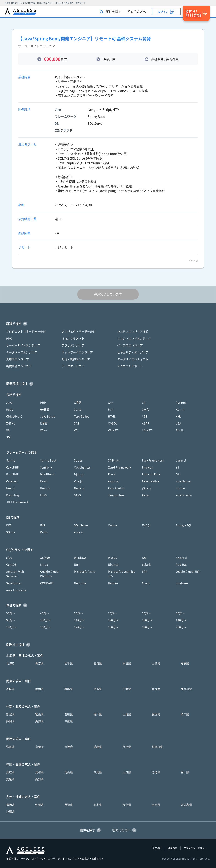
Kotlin (180, 409)
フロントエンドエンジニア (134, 338)
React (44, 481)
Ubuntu (113, 565)
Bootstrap (13, 495)
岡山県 (69, 772)
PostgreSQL (184, 525)
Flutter (181, 488)
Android (181, 558)
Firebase (182, 583)
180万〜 (113, 627)
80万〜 (180, 613)
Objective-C (14, 416)
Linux (44, 565)
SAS (77, 423)
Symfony (46, 467)
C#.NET (147, 430)
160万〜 (46, 627)
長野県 (156, 714)
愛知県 (40, 721)
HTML (112, 416)
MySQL (147, 525)
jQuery (146, 488)
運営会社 (157, 848)
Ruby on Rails (151, 474)
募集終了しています (108, 294)
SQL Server (81, 525)
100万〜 (46, 620)
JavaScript (47, 416)
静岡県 (10, 721)
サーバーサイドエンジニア (23, 345)
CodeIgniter (82, 467)
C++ (111, 403)
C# (144, 403)
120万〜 (113, 620)
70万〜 (146, 613)
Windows (80, 558)
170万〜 (79, 627)
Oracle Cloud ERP (188, 572)
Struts (78, 460)
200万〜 (181, 627)
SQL (9, 437)
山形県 (156, 663)
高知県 (40, 779)
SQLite (11, 532)
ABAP (146, 423)
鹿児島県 (186, 805)
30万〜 (11, 613)
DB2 (9, 525)
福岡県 (10, 805)
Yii (178, 467)
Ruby (10, 409)
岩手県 (69, 663)
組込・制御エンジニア (76, 359)
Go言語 (45, 409)
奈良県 (127, 747)
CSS (145, 416)
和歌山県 (157, 747)
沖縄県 (10, 812)
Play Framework (153, 460)
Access (79, 532)
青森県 (40, 663)
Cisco (146, 583)
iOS (144, 558)
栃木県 (40, 689)
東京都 (156, 689)
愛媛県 (10, 779)
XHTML (11, 423)
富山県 (40, 714)
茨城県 (10, 689)
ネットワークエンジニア (77, 352)
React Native (151, 481)
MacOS (113, 558)
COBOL (113, 423)
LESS (43, 495)
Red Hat (181, 565)
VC (76, 430)
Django (79, 474)
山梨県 (127, 714)
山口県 (127, 772)
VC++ (44, 430)
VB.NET (113, 430)
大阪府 (69, 747)
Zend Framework (120, 467)
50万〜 (79, 613)
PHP (43, 403)
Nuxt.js (45, 488)
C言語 (78, 403)
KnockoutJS (116, 488)
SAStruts (114, 460)
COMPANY (47, 583)
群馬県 (69, 689)
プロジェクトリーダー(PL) (79, 332)
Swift (146, 409)
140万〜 (181, 620)
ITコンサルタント (73, 338)
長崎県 (69, 805)
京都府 (40, 747)
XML (179, 416)
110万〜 (79, 620)
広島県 (98, 772)
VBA (179, 423)
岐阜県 (185, 714)
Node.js (79, 488)
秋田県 (127, 663)
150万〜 (12, 627)
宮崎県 (156, 805)
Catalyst (12, 481)
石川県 (69, 714)
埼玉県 (98, 689)
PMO (9, 338)
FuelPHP (12, 474)
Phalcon (148, 467)
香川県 (185, 772)
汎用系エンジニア (18, 359)
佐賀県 (40, 805)
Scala (78, 409)
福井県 (98, 714)
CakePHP (13, 467)
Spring (11, 460)
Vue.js (78, 481)
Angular (113, 481)
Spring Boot (48, 460)
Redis (44, 532)
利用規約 (173, 848)
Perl (111, 409)
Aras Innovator (16, 590)
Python (181, 403)
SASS (78, 495)
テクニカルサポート (130, 366)
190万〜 (147, 627)
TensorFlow (116, 495)
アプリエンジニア (73, 345)
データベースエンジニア (22, 352)
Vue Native (183, 481)
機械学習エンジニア (19, 366)
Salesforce (13, 583)
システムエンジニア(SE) (133, 332)
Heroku (113, 583)
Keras (146, 495)
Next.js (11, 488)
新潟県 (10, 714)
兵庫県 (98, 747)
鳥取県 (10, 772)
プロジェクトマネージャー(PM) (26, 332)
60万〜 (113, 613)
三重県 (69, 721)
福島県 (185, 663)
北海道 (10, 663)
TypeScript (81, 416)
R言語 (44, 423)
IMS (43, 525)
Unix (77, 565)
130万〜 (147, 620)
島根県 (40, 772)
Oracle (112, 525)
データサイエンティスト (133, 359)
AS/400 (45, 558)
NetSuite (80, 583)
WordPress (47, 474)
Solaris (147, 565)
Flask (112, 474)
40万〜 (45, 613)
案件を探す (111, 12)
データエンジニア (73, 366)
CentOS (11, 565)
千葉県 (127, 689)
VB (8, 430)
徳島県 (156, 772)
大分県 (127, 805)
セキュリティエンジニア (133, 352)
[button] (108, 324)
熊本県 (98, 805)
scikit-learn (184, 495)
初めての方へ (137, 12)
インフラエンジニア (130, 345)
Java (9, 403)
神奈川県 (186, 689)
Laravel (181, 460)
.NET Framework (17, 502)
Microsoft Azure (85, 572)
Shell (179, 430)
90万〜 (11, 620)
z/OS (9, 558)
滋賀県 (10, 747)
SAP (145, 572)
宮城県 (98, 663)
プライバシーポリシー (195, 848)
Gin (178, 474)
